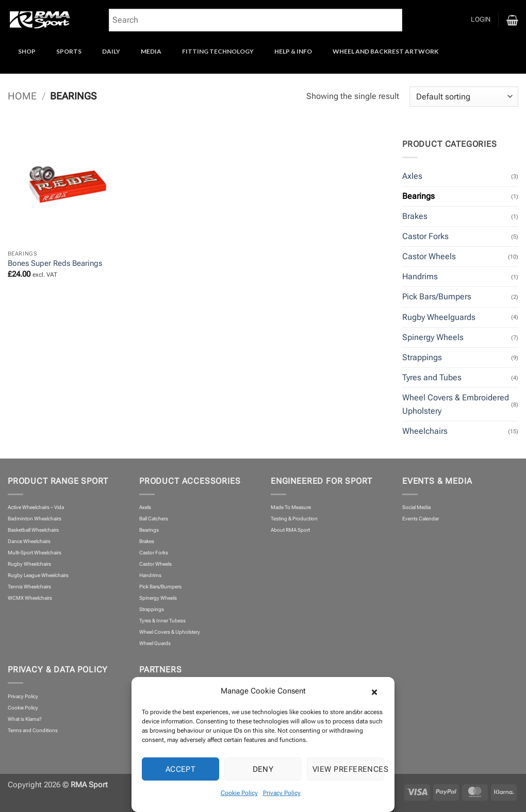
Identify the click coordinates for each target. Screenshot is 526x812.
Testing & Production (294, 519)
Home (22, 96)
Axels (145, 507)
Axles (412, 176)
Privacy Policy (282, 793)
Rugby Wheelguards (439, 317)
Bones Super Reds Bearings (55, 263)
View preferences (348, 769)
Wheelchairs (425, 431)
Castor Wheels (429, 256)
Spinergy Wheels (433, 337)
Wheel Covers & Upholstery (170, 632)
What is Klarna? (25, 719)
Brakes (415, 216)
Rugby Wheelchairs (29, 564)
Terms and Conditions (33, 730)
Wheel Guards (155, 643)
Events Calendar (421, 519)
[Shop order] (464, 97)
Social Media (416, 507)
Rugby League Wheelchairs (38, 575)
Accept (181, 769)
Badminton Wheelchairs (35, 519)
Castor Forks (425, 236)
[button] (379, 691)
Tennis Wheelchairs (29, 587)
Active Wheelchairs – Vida (36, 507)
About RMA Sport (290, 530)
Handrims (420, 276)
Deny (263, 769)
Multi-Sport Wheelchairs (35, 553)
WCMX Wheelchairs (30, 598)
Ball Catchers (154, 519)
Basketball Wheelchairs (33, 530)
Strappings (422, 357)
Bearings (418, 196)
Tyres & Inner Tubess (162, 621)
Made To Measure (291, 507)
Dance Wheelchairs (29, 541)
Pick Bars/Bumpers (437, 297)
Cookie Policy (239, 793)
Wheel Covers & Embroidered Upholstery (456, 404)
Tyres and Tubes (432, 377)
